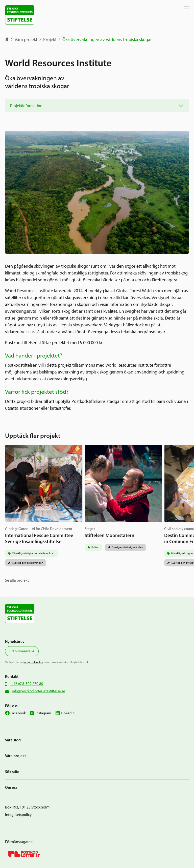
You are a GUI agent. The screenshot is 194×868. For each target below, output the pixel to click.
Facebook (18, 713)
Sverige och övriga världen (28, 563)
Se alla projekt (17, 580)
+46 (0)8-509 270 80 (27, 684)
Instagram (43, 713)
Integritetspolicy (33, 662)
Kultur (95, 547)
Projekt (50, 40)
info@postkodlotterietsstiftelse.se (39, 691)
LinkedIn (68, 713)
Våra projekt (26, 40)
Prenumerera (20, 651)
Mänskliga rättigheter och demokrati (33, 553)
